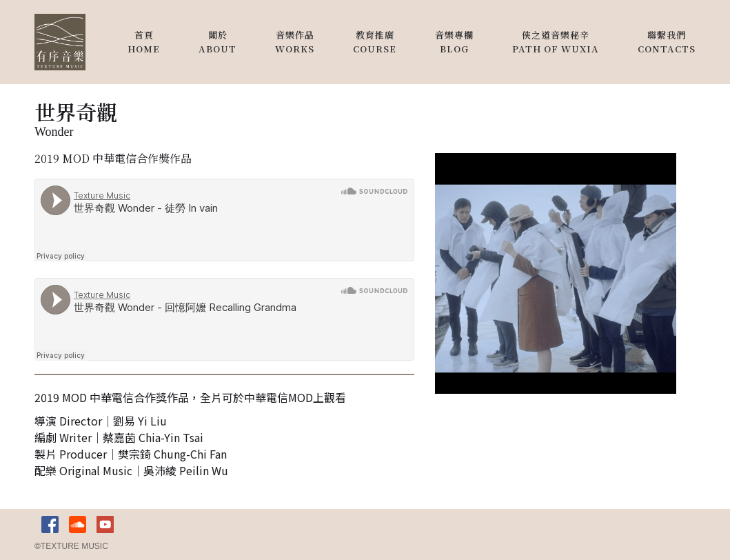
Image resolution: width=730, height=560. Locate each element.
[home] (60, 42)
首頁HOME (144, 42)
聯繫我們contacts (667, 42)
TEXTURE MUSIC (71, 546)
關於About (217, 42)
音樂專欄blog (454, 42)
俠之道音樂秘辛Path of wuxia (556, 42)
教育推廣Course (375, 42)
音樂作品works (295, 42)
